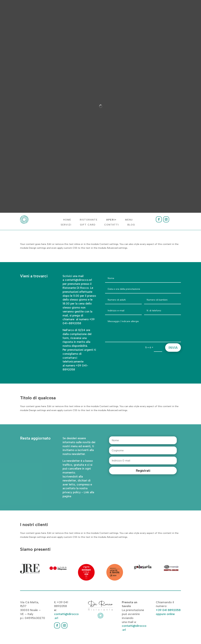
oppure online (165, 614)
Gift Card (88, 225)
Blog (131, 225)
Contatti (112, 225)
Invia (173, 348)
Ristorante (89, 220)
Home (67, 220)
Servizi (66, 225)
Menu (129, 220)
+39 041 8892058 (168, 610)
